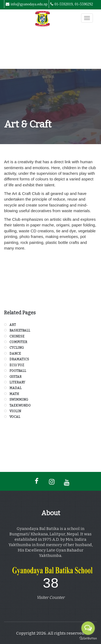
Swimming (19, 400)
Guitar (15, 377)
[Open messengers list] (88, 628)
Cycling (17, 348)
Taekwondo (20, 405)
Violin (15, 411)
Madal (15, 388)
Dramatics (19, 359)
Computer (18, 342)
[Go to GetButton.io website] (88, 638)
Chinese (17, 336)
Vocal (15, 417)
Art (13, 325)
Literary (17, 382)
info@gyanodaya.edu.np (29, 4)
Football (18, 371)
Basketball (20, 330)
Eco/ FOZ (17, 365)
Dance (15, 354)
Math (14, 394)
